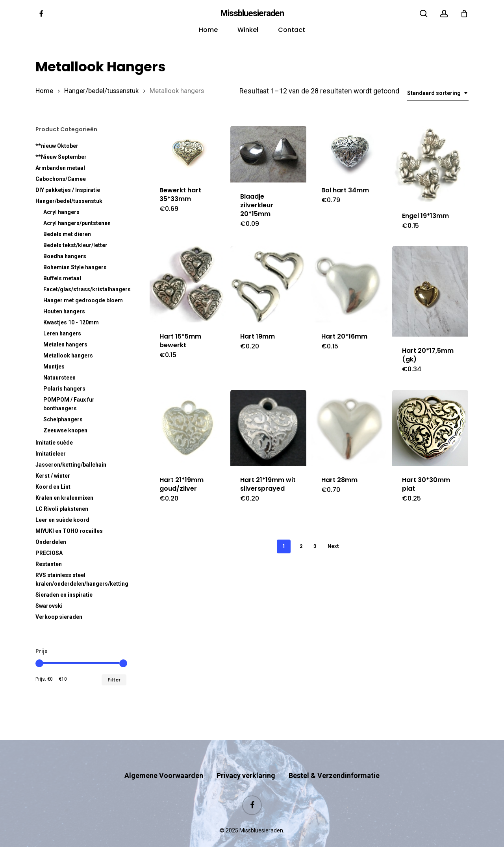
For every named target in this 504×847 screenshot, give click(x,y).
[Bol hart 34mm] (349, 151)
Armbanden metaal (60, 168)
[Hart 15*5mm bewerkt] (188, 284)
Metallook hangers (68, 356)
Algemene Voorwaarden (164, 760)
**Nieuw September (61, 157)
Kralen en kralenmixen (64, 498)
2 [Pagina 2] (301, 546)
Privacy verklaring (246, 760)
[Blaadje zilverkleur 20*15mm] (268, 154)
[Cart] (464, 13)
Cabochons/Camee (61, 179)
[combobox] (438, 93)
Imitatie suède (54, 443)
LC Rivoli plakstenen (62, 509)
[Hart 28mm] (349, 428)
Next (333, 546)
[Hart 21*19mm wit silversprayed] (268, 428)
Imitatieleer (51, 454)
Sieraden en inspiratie (64, 595)
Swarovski (49, 606)
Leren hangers (62, 333)
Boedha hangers (65, 256)
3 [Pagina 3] (315, 546)
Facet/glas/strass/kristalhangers (85, 289)
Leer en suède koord (62, 520)
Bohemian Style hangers (75, 267)
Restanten (49, 564)
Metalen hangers (65, 344)
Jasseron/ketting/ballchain (71, 465)
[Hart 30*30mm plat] (430, 428)
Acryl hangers (61, 212)
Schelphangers (63, 419)
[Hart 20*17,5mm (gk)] (430, 291)
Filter (114, 680)
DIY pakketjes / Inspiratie (68, 190)
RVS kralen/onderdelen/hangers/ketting (81, 579)
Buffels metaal (62, 278)
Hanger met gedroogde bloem (83, 300)
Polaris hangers (64, 389)
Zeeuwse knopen (65, 430)
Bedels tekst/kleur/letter (75, 245)
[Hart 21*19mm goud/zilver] (188, 428)
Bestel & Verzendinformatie (334, 760)
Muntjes (54, 367)
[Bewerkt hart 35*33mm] (188, 151)
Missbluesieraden (252, 13)
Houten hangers (64, 311)
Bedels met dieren (67, 234)
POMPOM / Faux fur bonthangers (69, 404)
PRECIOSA (49, 553)
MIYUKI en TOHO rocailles (69, 531)
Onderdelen (51, 542)
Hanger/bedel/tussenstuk (101, 91)
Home (44, 91)
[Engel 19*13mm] (430, 164)
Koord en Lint (53, 487)
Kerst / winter (53, 476)
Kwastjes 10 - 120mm (71, 322)
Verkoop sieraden (59, 617)
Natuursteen (59, 378)
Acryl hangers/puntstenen (77, 223)
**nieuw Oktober (57, 146)
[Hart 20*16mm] (349, 284)
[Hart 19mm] (268, 284)
